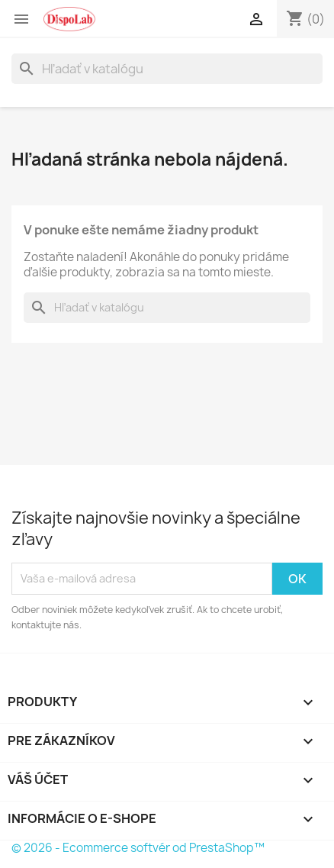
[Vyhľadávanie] (167, 69)
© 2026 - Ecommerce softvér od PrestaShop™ (138, 848)
